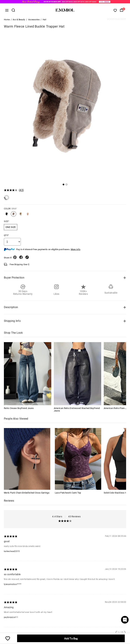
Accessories (34, 20)
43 (21, 190)
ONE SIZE (11, 227)
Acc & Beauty (19, 20)
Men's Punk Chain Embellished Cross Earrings (27, 493)
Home (7, 20)
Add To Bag (71, 638)
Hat (44, 20)
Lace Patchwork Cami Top (68, 493)
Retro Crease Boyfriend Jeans (19, 408)
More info (76, 249)
